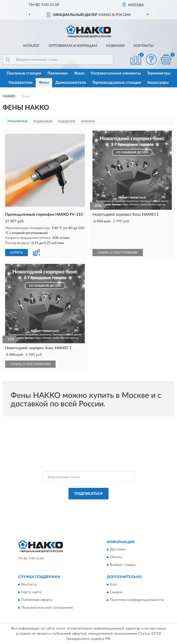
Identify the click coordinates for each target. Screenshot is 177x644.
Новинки (115, 46)
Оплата (116, 557)
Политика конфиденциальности (137, 600)
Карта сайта (31, 592)
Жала (79, 73)
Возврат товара (123, 565)
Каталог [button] (32, 46)
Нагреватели (21, 83)
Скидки (116, 592)
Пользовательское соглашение (47, 608)
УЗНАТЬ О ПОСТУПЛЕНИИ (118, 253)
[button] (151, 59)
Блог (114, 584)
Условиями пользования (84, 510)
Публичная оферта (37, 600)
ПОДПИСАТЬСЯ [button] (88, 494)
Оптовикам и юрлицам (73, 46)
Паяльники (58, 73)
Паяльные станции (24, 73)
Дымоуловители (71, 83)
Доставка (118, 550)
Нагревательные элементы (116, 73)
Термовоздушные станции (117, 83)
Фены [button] (44, 83)
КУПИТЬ (17, 253)
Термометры (159, 73)
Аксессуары (158, 83)
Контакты (144, 46)
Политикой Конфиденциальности (114, 505)
